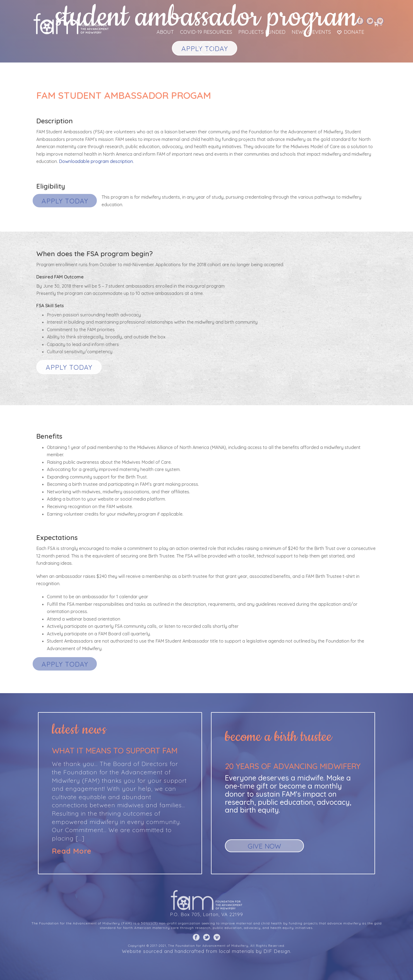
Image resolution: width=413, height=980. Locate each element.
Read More (72, 851)
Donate (351, 32)
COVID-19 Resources (206, 32)
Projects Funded (262, 32)
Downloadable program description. (96, 161)
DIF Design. (277, 951)
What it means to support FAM (115, 750)
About (165, 32)
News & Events (311, 32)
